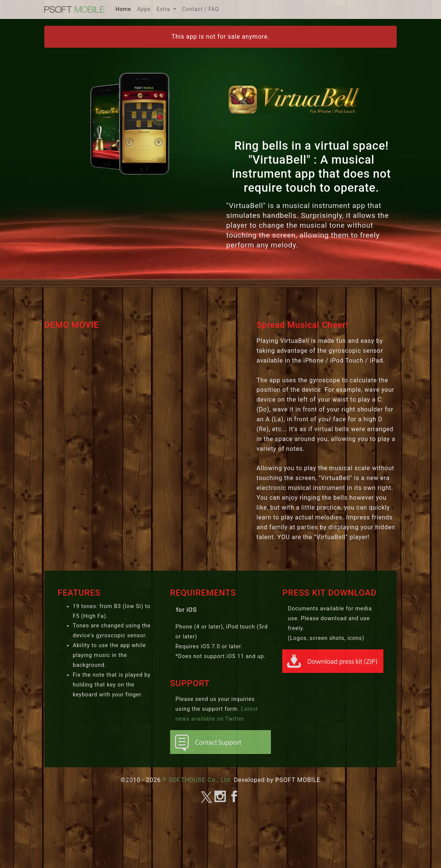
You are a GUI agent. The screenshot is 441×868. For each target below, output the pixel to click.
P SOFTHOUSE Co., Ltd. (197, 780)
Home (125, 8)
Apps (144, 9)
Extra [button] (164, 9)
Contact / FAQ (201, 9)
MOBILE (75, 9)
